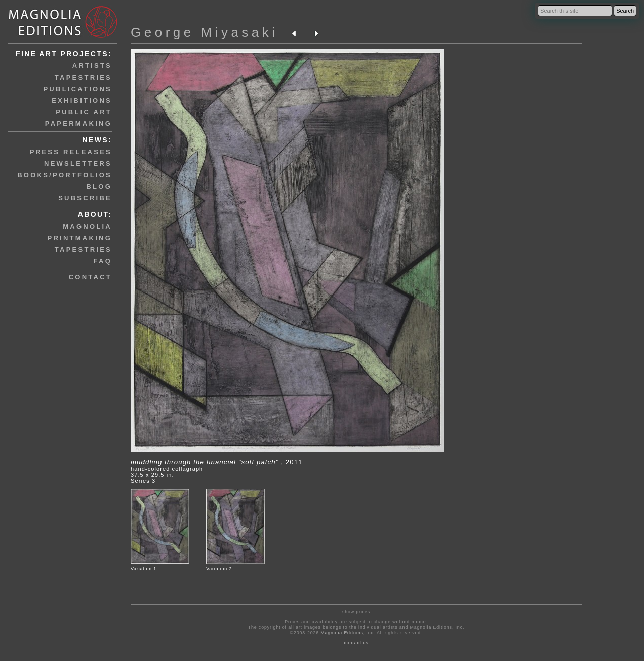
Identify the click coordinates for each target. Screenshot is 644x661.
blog (99, 187)
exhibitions (82, 100)
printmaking (80, 238)
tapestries (83, 77)
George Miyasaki (205, 32)
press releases (71, 152)
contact (90, 277)
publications (77, 89)
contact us (356, 643)
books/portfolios (64, 175)
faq (103, 261)
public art (84, 112)
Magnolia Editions (342, 633)
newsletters (78, 163)
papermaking (78, 124)
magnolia (87, 226)
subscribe (85, 198)
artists (92, 66)
